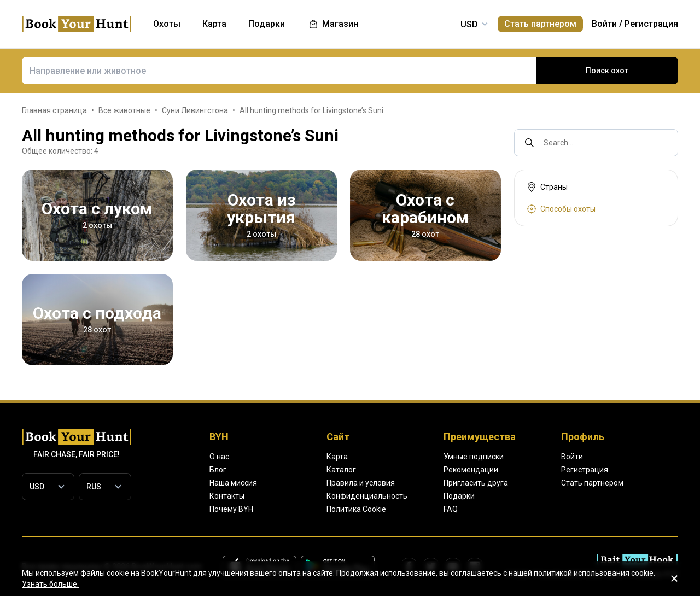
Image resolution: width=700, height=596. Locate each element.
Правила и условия (361, 483)
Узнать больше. (50, 584)
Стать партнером (540, 24)
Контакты (227, 496)
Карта (337, 457)
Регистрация (651, 24)
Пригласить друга (476, 483)
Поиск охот (607, 71)
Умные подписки (474, 457)
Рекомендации (471, 470)
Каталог (341, 470)
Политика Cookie (356, 509)
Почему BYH (231, 509)
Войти (604, 24)
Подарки (459, 496)
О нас (219, 457)
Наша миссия (233, 483)
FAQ (451, 509)
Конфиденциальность (367, 496)
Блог (218, 470)
